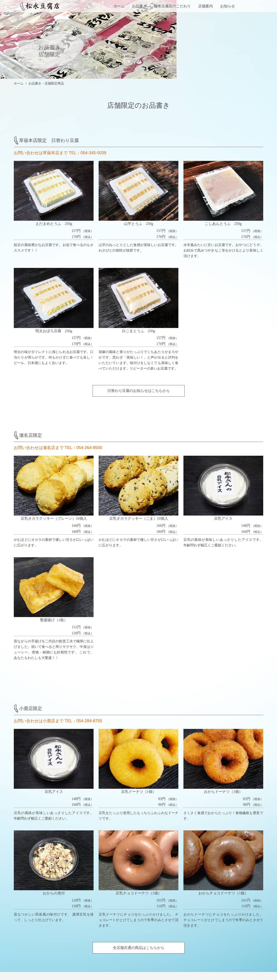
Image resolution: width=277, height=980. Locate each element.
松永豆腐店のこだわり (172, 6)
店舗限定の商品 (155, 932)
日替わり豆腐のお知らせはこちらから (139, 317)
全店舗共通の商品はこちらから (139, 874)
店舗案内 (206, 6)
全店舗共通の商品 (157, 926)
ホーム (119, 6)
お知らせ (228, 6)
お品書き (139, 6)
